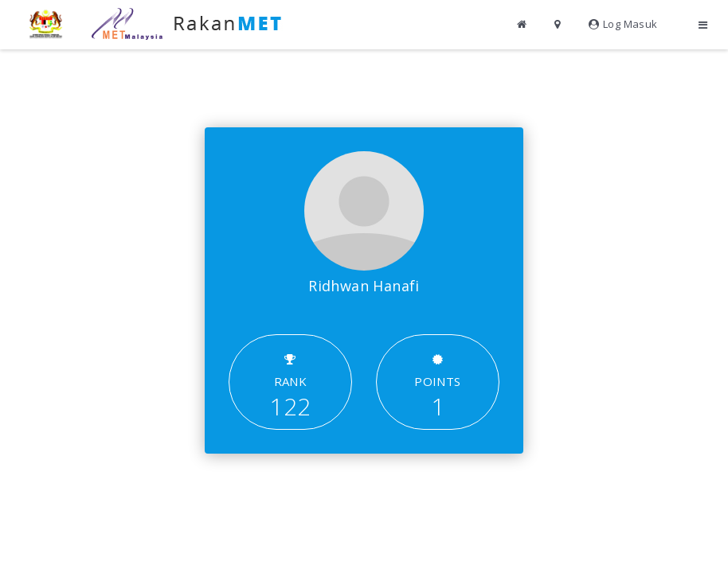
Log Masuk (623, 24)
